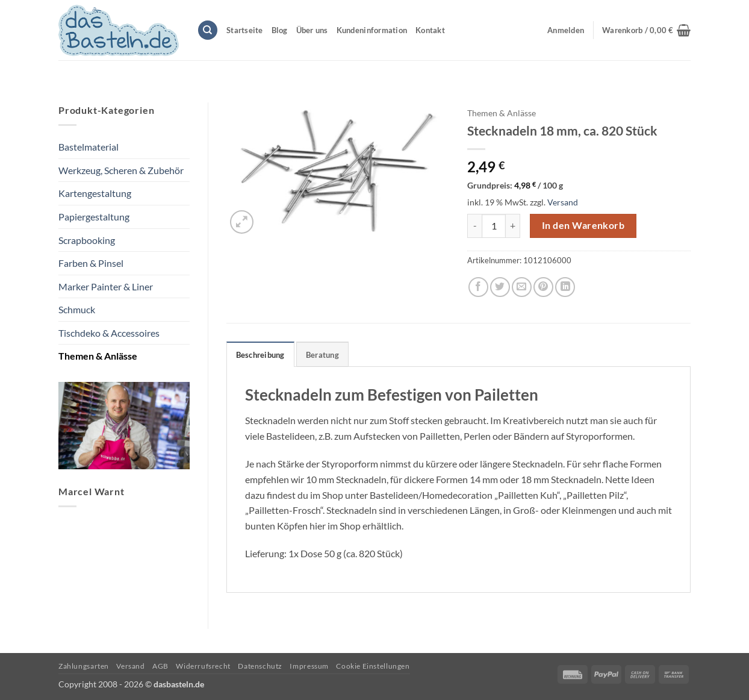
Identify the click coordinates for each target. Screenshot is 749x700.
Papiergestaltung (94, 217)
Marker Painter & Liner (106, 286)
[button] (646, 30)
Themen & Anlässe (98, 356)
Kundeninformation (372, 30)
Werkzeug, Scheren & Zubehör (121, 170)
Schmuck (77, 309)
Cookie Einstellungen (373, 666)
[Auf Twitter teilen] (500, 287)
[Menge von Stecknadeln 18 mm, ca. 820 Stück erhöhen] (513, 226)
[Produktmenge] (494, 226)
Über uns (312, 30)
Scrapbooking (87, 240)
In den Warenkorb (583, 225)
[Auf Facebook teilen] (478, 287)
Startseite (245, 30)
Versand (563, 202)
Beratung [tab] (322, 355)
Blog (280, 30)
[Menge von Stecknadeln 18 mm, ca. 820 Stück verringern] (474, 226)
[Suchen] (208, 30)
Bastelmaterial (89, 147)
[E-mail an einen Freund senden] (522, 287)
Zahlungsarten (84, 666)
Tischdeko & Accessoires (109, 333)
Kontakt (430, 30)
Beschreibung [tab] (260, 355)
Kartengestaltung (95, 193)
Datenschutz (260, 666)
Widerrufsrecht (203, 666)
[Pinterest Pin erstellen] (543, 287)
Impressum (309, 666)
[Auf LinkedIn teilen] (565, 287)
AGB (160, 666)
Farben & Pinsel (91, 263)
